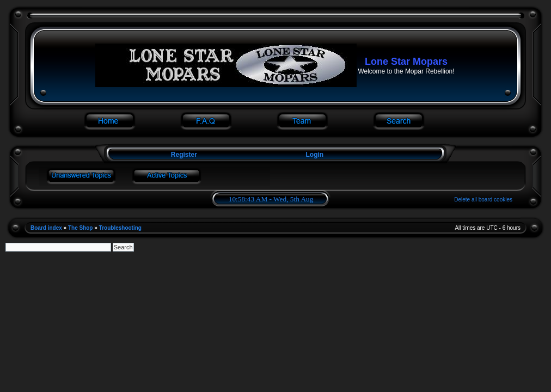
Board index (46, 228)
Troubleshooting (120, 228)
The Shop (81, 228)
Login (315, 155)
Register (183, 155)
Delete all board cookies (483, 200)
